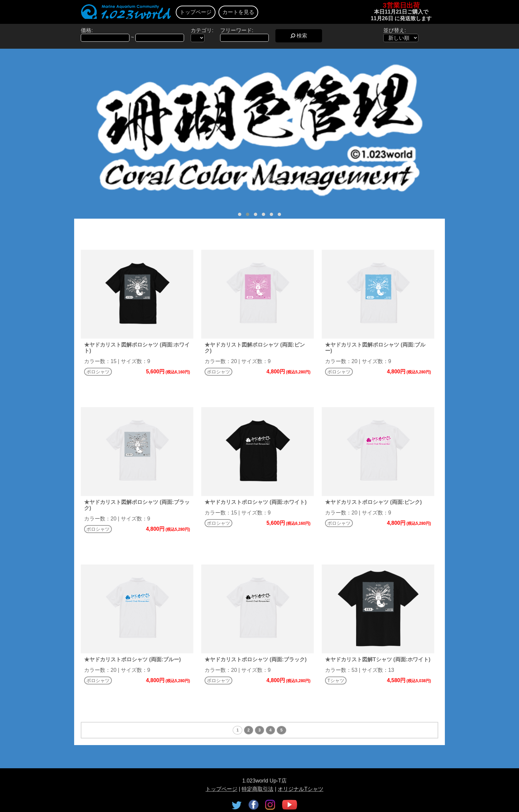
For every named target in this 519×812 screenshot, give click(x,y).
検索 (299, 36)
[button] (240, 214)
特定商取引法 (258, 789)
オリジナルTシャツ (301, 789)
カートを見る (238, 12)
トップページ (196, 12)
